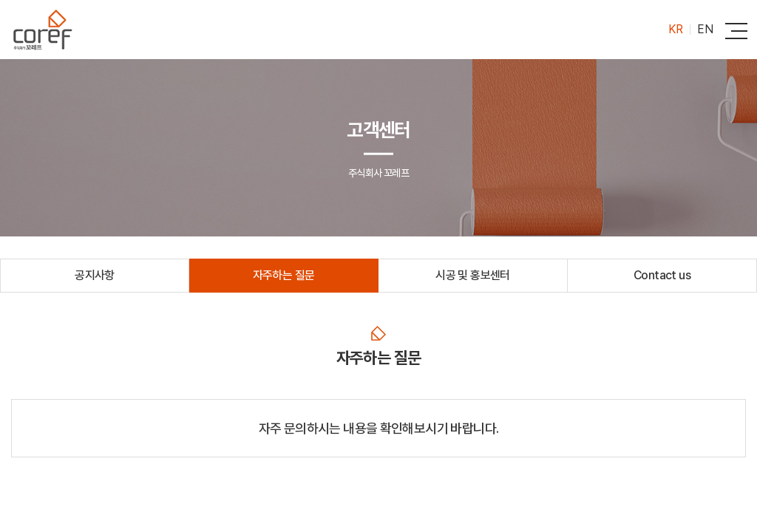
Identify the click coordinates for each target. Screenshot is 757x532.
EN (705, 29)
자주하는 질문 (284, 275)
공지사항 (95, 275)
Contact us (662, 275)
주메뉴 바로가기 (0, 0)
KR (675, 29)
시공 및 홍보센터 (473, 275)
